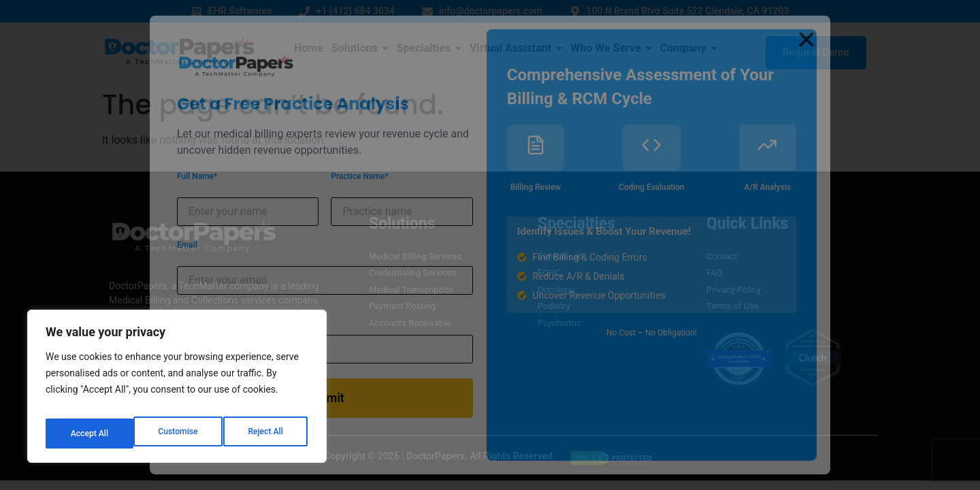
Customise (89, 434)
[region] (177, 391)
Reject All (178, 434)
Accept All (266, 434)
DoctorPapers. (437, 456)
